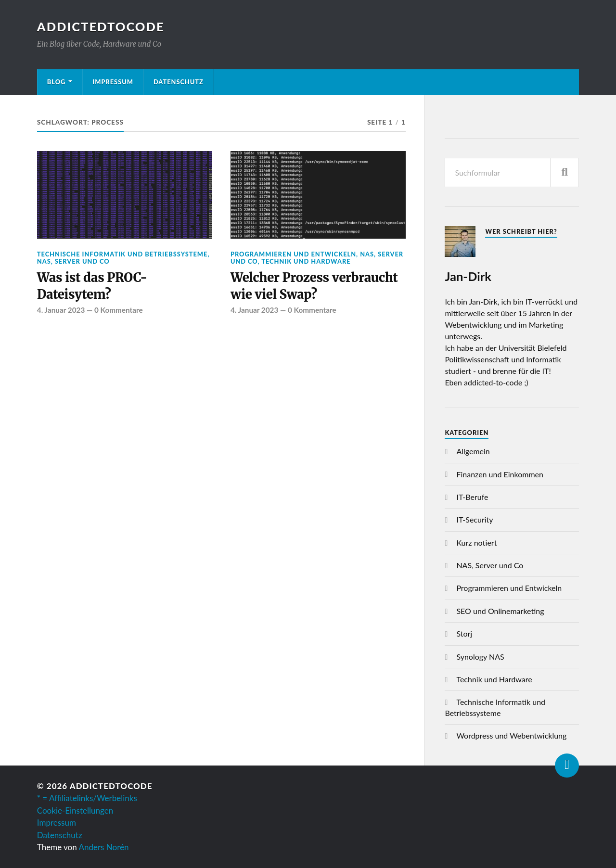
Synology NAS (480, 657)
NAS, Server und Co (73, 261)
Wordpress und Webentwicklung (511, 735)
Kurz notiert (476, 542)
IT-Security (475, 519)
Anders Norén (104, 847)
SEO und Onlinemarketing (500, 611)
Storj (464, 633)
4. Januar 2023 (61, 310)
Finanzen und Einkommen (500, 474)
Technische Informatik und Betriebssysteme (122, 254)
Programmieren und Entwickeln (293, 254)
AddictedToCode (101, 26)
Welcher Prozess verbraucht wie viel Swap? (314, 286)
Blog (57, 82)
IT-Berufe (472, 497)
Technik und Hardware (306, 261)
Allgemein (473, 451)
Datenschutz (179, 82)
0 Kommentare (119, 310)
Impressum (113, 82)
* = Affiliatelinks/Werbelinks (87, 798)
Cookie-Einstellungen (75, 811)
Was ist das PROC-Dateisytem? (92, 286)
